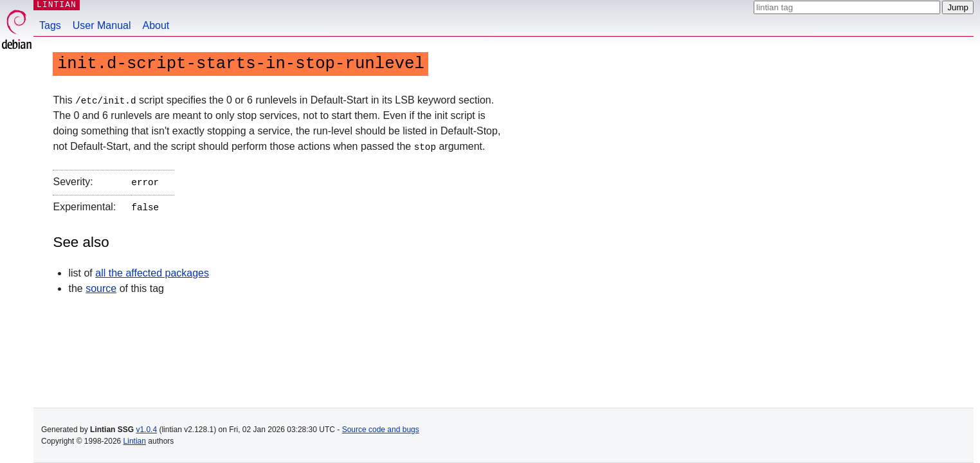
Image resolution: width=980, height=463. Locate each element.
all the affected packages (152, 270)
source (101, 285)
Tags (50, 25)
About (156, 25)
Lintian (135, 441)
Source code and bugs (381, 430)
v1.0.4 (146, 430)
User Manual (102, 25)
